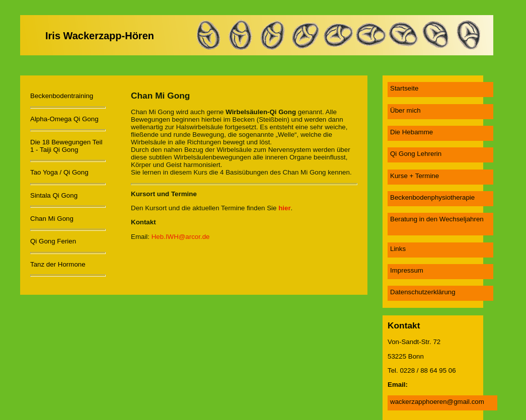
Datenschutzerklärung (423, 292)
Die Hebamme (411, 132)
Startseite (404, 88)
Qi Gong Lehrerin (416, 154)
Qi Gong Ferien (53, 241)
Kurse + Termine (415, 176)
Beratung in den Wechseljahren (437, 219)
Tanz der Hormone (58, 264)
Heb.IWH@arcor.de (181, 237)
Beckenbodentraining (62, 96)
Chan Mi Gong (52, 219)
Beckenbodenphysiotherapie (432, 197)
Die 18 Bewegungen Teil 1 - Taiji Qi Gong (66, 146)
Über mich (405, 110)
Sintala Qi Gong (54, 195)
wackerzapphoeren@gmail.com (437, 402)
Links (398, 249)
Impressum (407, 270)
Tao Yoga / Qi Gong (59, 172)
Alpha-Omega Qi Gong (64, 119)
